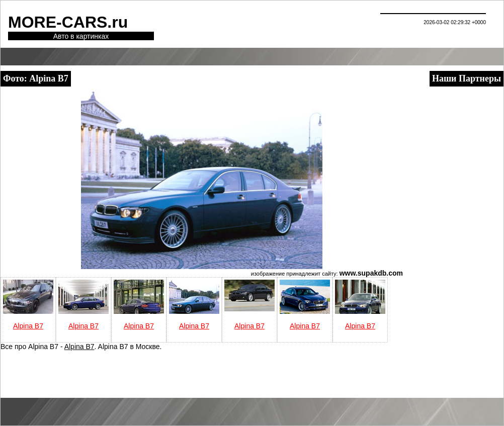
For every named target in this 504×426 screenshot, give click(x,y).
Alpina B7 (28, 326)
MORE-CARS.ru (68, 22)
